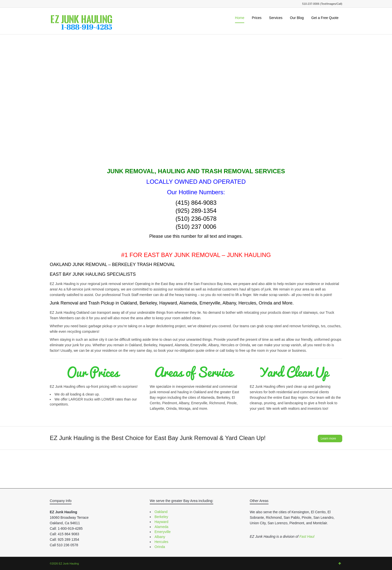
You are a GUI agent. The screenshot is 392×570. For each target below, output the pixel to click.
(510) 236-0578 (196, 219)
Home (240, 18)
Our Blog (297, 18)
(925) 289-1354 (196, 211)
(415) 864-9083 (196, 203)
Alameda (161, 527)
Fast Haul (307, 536)
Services (276, 18)
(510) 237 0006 (196, 227)
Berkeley (161, 517)
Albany (160, 537)
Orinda (160, 547)
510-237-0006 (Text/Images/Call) (322, 4)
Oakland (161, 512)
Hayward (161, 522)
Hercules (161, 542)
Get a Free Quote (325, 18)
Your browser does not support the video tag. (196, 105)
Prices (257, 18)
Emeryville (163, 532)
